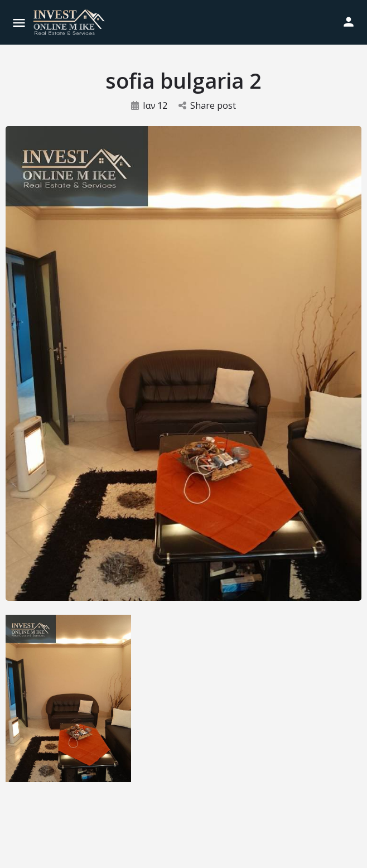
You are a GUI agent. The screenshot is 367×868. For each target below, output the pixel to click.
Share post (207, 105)
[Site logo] (70, 22)
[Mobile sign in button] (349, 22)
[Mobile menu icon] (19, 23)
